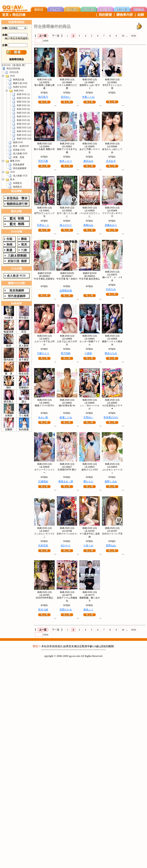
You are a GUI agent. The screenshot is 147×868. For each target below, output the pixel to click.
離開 (111, 646)
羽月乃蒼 (43, 161)
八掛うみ (88, 546)
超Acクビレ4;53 (90, 470)
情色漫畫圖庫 (20, 168)
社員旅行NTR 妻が (67, 470)
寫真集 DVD (19, 150)
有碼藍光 (17, 183)
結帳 (141, 15)
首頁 (5, 15)
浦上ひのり (66, 225)
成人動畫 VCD (20, 176)
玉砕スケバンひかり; (67, 534)
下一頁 (56, 36)
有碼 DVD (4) (23, 105)
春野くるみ (111, 481)
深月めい (66, 97)
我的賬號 (105, 15)
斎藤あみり (111, 225)
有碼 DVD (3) (23, 102)
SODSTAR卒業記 (44, 598)
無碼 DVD (18, 142)
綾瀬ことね (66, 417)
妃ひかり (66, 546)
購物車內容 (125, 15)
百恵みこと (43, 225)
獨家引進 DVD (20, 83)
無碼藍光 (17, 187)
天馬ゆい (88, 417)
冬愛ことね (88, 97)
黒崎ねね (88, 225)
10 (123, 36)
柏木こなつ (66, 161)
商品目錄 (19, 15)
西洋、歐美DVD (21, 146)
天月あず (111, 161)
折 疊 (22, 65)
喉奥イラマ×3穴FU (44, 405)
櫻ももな (88, 481)
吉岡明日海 (66, 291)
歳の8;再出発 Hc (67, 405)
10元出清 (14, 72)
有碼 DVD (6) (23, 113)
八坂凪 (88, 353)
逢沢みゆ (88, 161)
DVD (12, 76)
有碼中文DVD (20, 87)
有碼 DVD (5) (23, 109)
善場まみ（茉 (66, 481)
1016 (133, 36)
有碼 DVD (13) (24, 139)
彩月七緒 (43, 610)
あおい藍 (43, 417)
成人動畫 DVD (20, 153)
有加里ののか (111, 417)
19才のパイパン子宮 (112, 534)
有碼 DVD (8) (23, 120)
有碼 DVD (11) (24, 131)
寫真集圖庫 (19, 165)
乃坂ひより (43, 353)
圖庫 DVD (15, 161)
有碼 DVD (19, 91)
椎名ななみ (111, 353)
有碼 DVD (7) (23, 116)
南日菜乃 (43, 97)
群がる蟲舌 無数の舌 (44, 149)
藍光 (12, 179)
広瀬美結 (43, 481)
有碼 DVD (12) (24, 135)
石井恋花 (43, 546)
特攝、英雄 (19, 157)
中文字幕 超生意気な (90, 279)
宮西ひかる (66, 610)
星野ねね (111, 546)
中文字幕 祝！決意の (67, 279)
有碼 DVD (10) (24, 128)
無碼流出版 (19, 79)
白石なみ (111, 289)
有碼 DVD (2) (23, 98)
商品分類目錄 (13, 68)
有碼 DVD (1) (23, 94)
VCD (12, 172)
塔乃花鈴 (66, 353)
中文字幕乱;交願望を (44, 279)
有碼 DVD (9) (23, 124)
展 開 (16, 65)
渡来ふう (88, 610)
